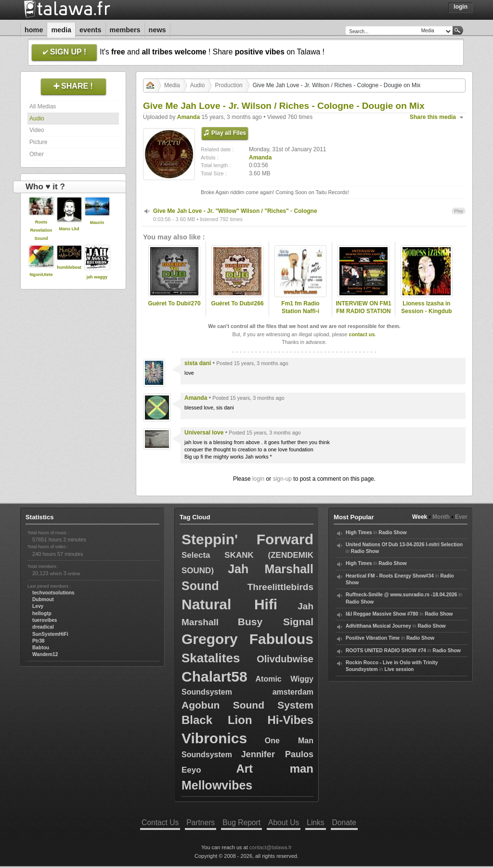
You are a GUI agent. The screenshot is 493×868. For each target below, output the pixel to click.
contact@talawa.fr (271, 847)
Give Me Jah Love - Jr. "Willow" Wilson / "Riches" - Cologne (235, 211)
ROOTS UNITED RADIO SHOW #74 (386, 651)
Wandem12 (45, 654)
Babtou (41, 648)
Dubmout (43, 599)
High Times (359, 533)
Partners (201, 822)
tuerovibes (45, 620)
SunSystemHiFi (50, 634)
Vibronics (214, 738)
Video (37, 130)
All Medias (43, 106)
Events (91, 30)
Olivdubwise (285, 659)
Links (315, 822)
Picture (38, 142)
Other (37, 154)
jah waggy (97, 277)
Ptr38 (38, 641)
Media (61, 30)
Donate (344, 822)
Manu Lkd (69, 229)
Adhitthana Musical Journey (378, 626)
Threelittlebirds (280, 587)
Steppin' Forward (247, 539)
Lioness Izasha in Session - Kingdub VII (426, 312)
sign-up (282, 479)
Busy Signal (276, 622)
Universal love (204, 433)
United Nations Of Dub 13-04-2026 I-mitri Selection (404, 545)
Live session (399, 669)
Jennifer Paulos (277, 754)
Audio (37, 118)
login (258, 479)
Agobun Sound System (247, 705)
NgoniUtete (41, 275)
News (157, 30)
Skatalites (211, 658)
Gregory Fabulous (247, 639)
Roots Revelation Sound (41, 230)
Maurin (97, 223)
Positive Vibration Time (373, 638)
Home (34, 30)
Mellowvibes (217, 785)
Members (125, 30)
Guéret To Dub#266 (237, 303)
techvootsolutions (53, 593)
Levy (38, 606)
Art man (275, 769)
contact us (362, 334)
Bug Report (241, 822)
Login (461, 7)
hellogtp (42, 613)
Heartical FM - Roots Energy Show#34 (390, 576)
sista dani (198, 363)
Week (420, 517)
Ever (461, 517)
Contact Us (160, 822)
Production (228, 85)
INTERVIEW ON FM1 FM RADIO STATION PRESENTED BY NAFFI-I (363, 316)
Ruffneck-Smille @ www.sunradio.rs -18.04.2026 (402, 595)
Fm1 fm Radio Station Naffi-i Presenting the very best (300, 316)
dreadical (43, 627)
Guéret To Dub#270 (174, 303)
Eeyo (191, 770)
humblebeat (69, 267)
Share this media (433, 117)
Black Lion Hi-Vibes (247, 720)
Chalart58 (214, 677)
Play (459, 211)
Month (441, 517)
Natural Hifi (229, 604)
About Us (284, 822)
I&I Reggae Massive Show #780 (382, 614)
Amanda (188, 117)
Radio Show (392, 533)
